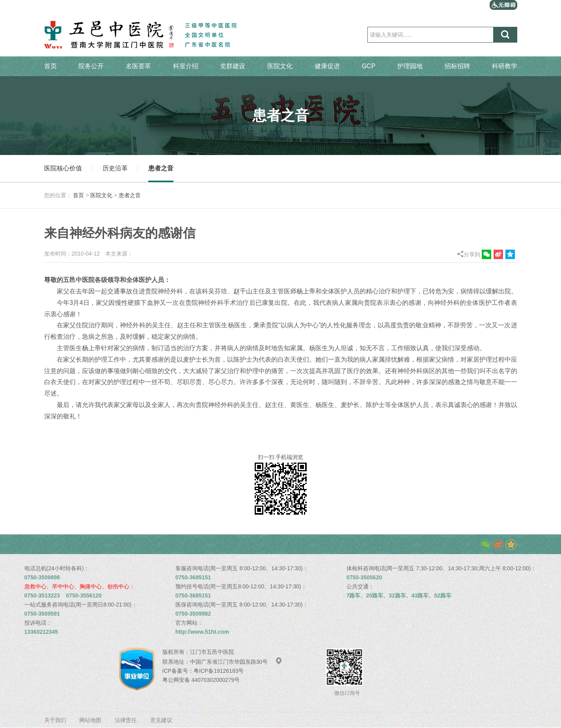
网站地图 (90, 720)
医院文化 (280, 66)
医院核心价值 (63, 168)
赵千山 (243, 291)
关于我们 (55, 720)
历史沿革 (115, 168)
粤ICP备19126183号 (219, 671)
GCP (369, 66)
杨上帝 (306, 291)
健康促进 (327, 66)
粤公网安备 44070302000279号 (201, 680)
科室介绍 (186, 66)
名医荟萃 (138, 66)
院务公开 (91, 66)
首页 (50, 66)
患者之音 (161, 168)
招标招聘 (457, 66)
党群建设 (233, 66)
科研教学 (505, 66)
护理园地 (410, 66)
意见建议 (161, 720)
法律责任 (126, 720)
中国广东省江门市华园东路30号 (236, 662)
